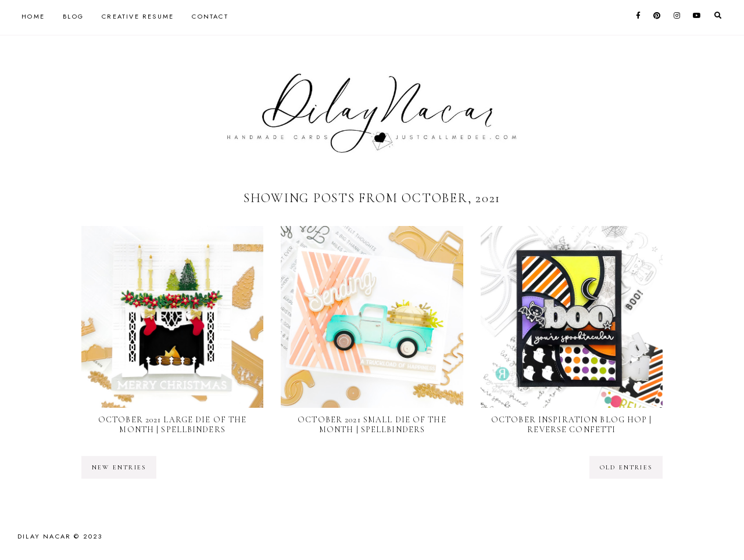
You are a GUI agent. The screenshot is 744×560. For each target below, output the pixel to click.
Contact (210, 16)
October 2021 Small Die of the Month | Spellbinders (372, 425)
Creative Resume (138, 16)
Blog (73, 16)
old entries (626, 467)
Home (33, 16)
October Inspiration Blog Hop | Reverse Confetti (572, 425)
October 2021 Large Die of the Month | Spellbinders (172, 425)
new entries (119, 467)
